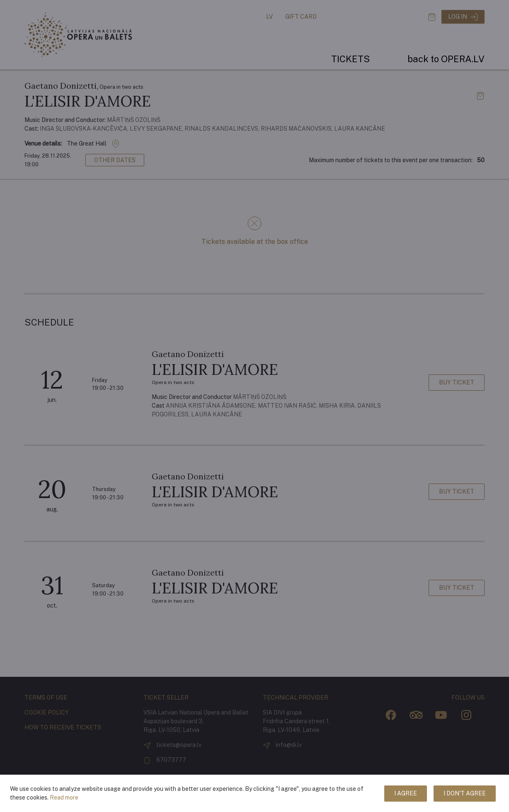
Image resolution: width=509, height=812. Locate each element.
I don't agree (465, 793)
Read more (64, 797)
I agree (406, 793)
